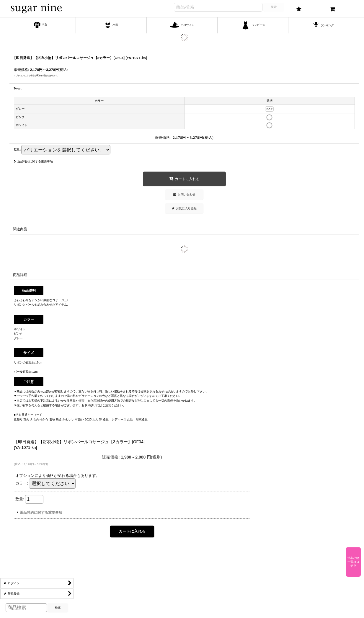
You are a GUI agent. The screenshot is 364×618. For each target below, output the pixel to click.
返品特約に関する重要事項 (33, 161)
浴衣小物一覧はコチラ (353, 562)
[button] (184, 208)
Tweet (18, 88)
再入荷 (269, 109)
